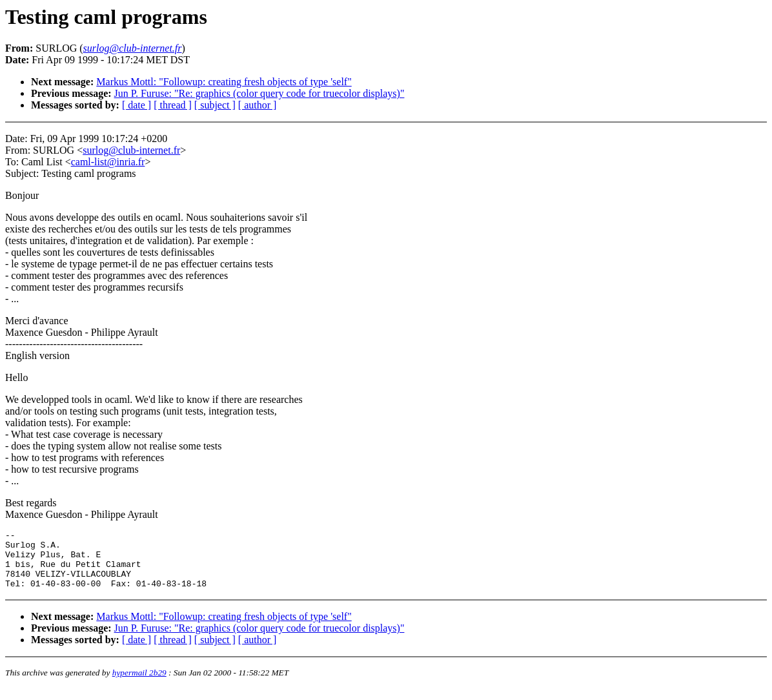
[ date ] (137, 105)
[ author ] (258, 105)
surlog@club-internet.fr (131, 150)
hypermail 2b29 (139, 684)
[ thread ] (173, 105)
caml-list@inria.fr (108, 162)
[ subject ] (215, 105)
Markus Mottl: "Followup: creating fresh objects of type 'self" (224, 82)
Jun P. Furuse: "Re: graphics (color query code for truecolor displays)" (259, 93)
